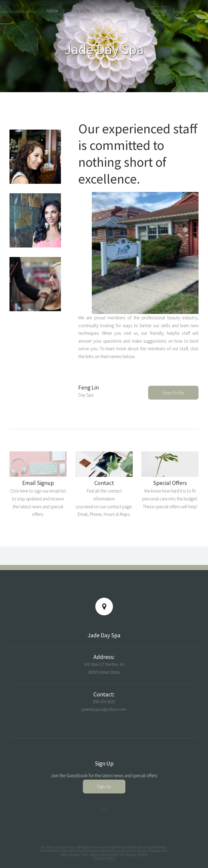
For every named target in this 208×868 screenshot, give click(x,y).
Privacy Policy (104, 858)
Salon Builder (71, 854)
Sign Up (104, 786)
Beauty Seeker (137, 854)
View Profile (173, 393)
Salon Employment (103, 854)
